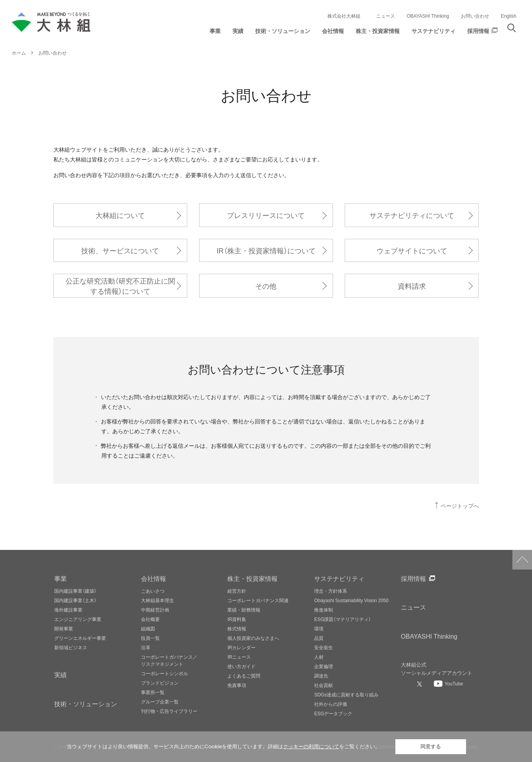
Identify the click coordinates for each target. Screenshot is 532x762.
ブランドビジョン (160, 683)
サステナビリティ (339, 578)
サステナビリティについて (412, 215)
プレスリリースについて (266, 215)
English (509, 16)
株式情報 (237, 628)
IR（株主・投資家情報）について (266, 250)
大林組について (120, 215)
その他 (266, 286)
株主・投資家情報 (252, 578)
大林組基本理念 (157, 600)
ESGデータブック (333, 713)
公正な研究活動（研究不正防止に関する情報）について (120, 286)
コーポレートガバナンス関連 (258, 600)
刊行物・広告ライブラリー (169, 711)
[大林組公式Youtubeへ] (448, 683)
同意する (431, 746)
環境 (319, 628)
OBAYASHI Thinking (428, 16)
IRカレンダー (241, 647)
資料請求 (412, 286)
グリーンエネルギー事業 (80, 638)
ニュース (386, 16)
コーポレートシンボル (165, 673)
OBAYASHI (429, 636)
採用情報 (413, 578)
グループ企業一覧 (160, 702)
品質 (319, 638)
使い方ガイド (241, 666)
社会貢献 (324, 685)
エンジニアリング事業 (78, 619)
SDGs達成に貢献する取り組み (346, 694)
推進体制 (324, 610)
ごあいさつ (153, 591)
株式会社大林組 (344, 16)
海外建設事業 (68, 610)
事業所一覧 (153, 692)
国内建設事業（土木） (75, 600)
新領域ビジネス (71, 647)
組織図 (148, 628)
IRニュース (239, 657)
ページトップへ (460, 506)
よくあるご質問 (244, 676)
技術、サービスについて (120, 250)
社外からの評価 (331, 704)
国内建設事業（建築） (75, 591)
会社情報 (154, 578)
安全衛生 (324, 647)
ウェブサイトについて (412, 250)
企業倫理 (324, 666)
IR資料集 (237, 619)
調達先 (321, 676)
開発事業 (64, 628)
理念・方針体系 (331, 591)
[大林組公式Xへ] (420, 684)
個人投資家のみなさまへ (253, 638)
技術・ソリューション (86, 703)
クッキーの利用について (311, 746)
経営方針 (237, 591)
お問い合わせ (475, 16)
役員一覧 (150, 638)
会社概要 (150, 619)
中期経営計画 (155, 610)
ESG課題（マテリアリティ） (343, 619)
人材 (319, 657)
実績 (60, 674)
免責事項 (237, 685)
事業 (60, 578)
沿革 (146, 647)
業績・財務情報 (244, 610)
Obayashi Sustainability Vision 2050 (351, 600)
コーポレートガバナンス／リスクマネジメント (169, 660)
